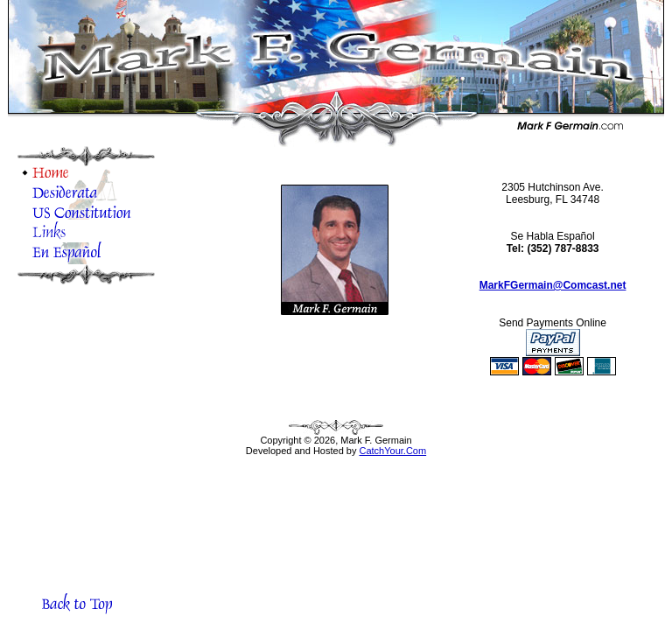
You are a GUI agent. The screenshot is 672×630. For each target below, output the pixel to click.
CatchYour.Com (393, 451)
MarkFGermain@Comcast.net (553, 285)
